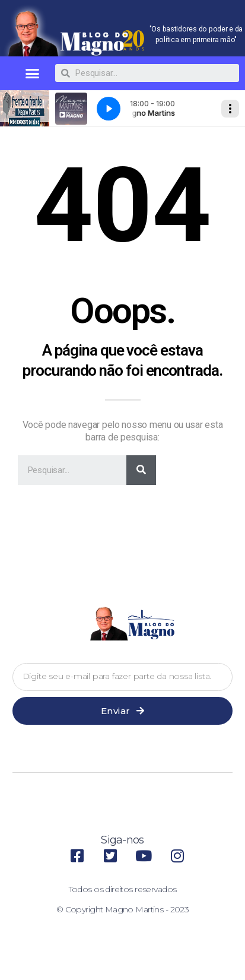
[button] (32, 74)
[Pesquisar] (141, 470)
